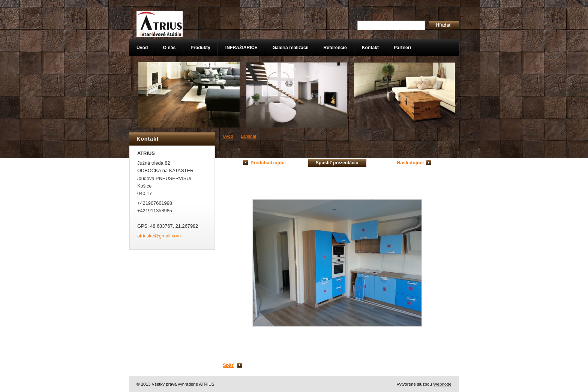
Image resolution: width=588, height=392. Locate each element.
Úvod (228, 136)
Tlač (451, 10)
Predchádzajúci (268, 163)
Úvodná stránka (368, 10)
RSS (432, 10)
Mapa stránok (405, 10)
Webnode (442, 384)
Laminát (248, 136)
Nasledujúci (410, 163)
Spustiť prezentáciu (337, 163)
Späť (228, 365)
